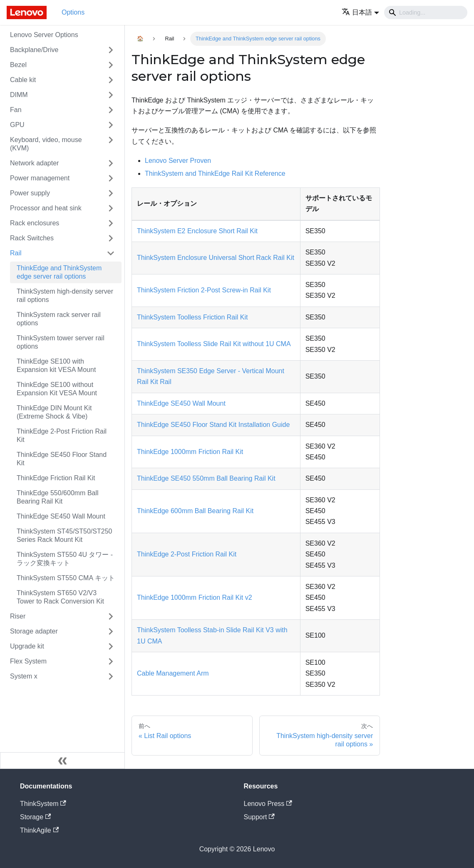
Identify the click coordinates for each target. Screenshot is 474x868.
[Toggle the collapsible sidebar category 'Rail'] (111, 253)
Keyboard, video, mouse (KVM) (46, 144)
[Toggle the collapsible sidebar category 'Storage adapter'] (111, 631)
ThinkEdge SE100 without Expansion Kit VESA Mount (57, 389)
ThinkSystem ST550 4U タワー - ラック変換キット (65, 559)
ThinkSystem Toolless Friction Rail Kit (192, 317)
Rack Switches (32, 238)
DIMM (19, 95)
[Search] (426, 12)
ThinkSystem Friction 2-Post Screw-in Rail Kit (204, 290)
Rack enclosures (35, 223)
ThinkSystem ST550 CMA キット (66, 578)
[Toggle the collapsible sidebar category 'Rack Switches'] (111, 238)
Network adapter (34, 163)
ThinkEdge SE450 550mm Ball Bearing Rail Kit (206, 478)
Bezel (18, 65)
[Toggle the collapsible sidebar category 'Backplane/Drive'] (111, 50)
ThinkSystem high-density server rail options (65, 296)
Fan (16, 110)
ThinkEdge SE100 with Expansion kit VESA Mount (56, 365)
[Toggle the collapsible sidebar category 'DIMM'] (111, 95)
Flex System (28, 661)
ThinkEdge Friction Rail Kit (56, 478)
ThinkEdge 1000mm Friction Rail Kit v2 (195, 597)
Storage (35, 817)
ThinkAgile (39, 830)
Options (73, 12)
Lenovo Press (268, 804)
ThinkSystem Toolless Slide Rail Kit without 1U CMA (214, 344)
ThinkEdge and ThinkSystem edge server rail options (59, 272)
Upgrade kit (27, 646)
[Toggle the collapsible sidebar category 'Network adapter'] (111, 163)
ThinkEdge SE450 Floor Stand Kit (62, 459)
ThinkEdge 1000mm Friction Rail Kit (190, 452)
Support (259, 817)
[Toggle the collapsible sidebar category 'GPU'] (111, 125)
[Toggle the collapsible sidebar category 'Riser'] (111, 616)
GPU (17, 125)
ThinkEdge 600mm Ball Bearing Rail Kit (195, 511)
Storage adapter (34, 631)
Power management (40, 178)
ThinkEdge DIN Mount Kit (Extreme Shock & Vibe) (54, 412)
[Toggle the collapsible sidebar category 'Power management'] (111, 178)
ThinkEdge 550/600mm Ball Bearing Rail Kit (58, 497)
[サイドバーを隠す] (62, 761)
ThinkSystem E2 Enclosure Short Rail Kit (197, 231)
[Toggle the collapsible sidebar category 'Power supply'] (111, 193)
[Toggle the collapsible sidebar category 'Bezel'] (111, 65)
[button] (360, 12)
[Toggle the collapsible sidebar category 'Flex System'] (111, 661)
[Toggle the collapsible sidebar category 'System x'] (111, 676)
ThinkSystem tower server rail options (61, 342)
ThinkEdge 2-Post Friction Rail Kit (62, 435)
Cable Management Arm (173, 673)
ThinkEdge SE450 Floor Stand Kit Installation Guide (213, 425)
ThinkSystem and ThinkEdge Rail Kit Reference (215, 173)
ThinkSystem (43, 804)
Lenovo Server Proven (178, 161)
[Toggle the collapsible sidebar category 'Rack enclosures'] (111, 223)
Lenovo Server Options (44, 35)
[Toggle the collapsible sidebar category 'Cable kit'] (111, 80)
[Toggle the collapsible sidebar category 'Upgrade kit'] (111, 646)
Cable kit (23, 80)
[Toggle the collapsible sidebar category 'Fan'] (111, 110)
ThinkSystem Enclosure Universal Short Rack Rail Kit (216, 258)
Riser (18, 616)
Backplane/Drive (34, 50)
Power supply (30, 193)
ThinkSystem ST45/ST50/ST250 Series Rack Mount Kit (64, 535)
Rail (16, 253)
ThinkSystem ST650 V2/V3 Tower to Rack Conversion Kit (60, 597)
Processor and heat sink (46, 208)
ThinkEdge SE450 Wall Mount (61, 516)
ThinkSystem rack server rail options (59, 319)
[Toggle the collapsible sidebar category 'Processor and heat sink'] (111, 208)
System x (24, 676)
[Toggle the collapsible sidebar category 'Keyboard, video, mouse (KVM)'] (111, 144)
